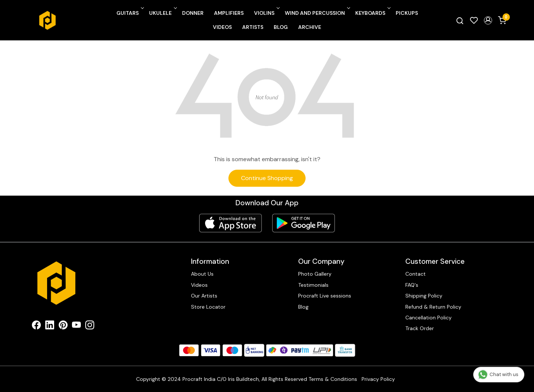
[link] (460, 20)
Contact (416, 274)
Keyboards (372, 13)
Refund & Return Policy (433, 307)
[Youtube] (76, 326)
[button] (488, 20)
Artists (253, 27)
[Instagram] (90, 326)
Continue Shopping (267, 178)
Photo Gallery (315, 274)
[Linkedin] (50, 326)
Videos (222, 27)
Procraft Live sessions (325, 296)
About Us (202, 274)
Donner (193, 13)
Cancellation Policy (428, 318)
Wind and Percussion (317, 13)
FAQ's (412, 285)
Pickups (407, 13)
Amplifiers (229, 13)
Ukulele (162, 13)
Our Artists (204, 296)
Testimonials (313, 285)
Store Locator (208, 307)
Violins (266, 13)
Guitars (130, 13)
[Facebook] (36, 326)
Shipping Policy (424, 296)
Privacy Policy (378, 379)
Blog (281, 27)
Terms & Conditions (333, 379)
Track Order (420, 328)
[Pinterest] (63, 326)
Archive (310, 27)
